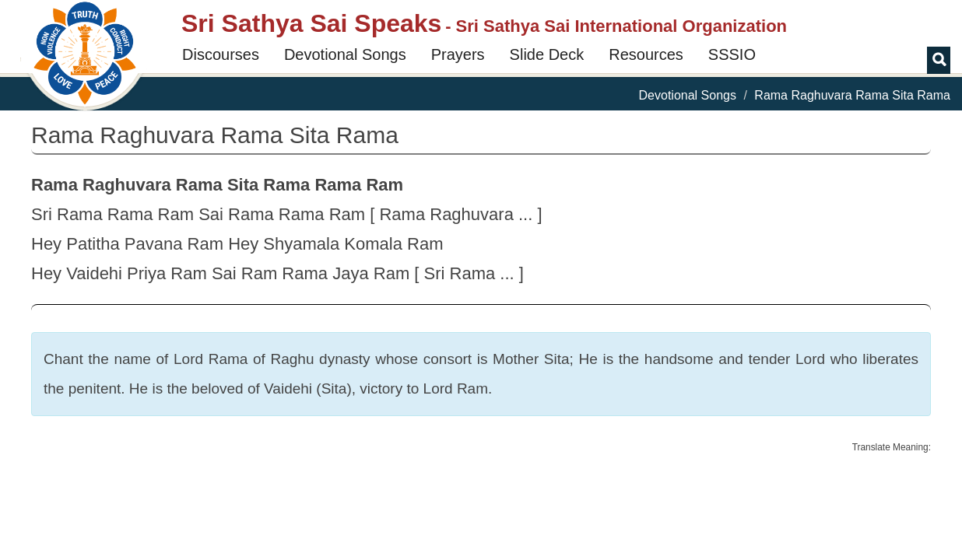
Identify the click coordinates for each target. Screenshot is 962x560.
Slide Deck (547, 54)
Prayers (458, 54)
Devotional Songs (345, 54)
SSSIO (732, 54)
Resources (646, 54)
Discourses (221, 54)
